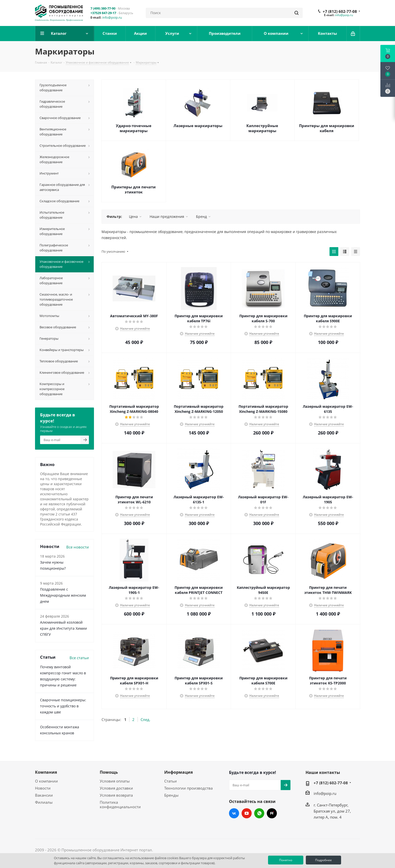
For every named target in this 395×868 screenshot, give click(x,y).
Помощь (109, 772)
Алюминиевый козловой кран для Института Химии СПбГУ (63, 628)
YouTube (247, 813)
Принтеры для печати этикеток (134, 189)
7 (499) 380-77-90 (103, 8)
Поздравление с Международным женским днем (63, 595)
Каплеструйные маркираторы (262, 128)
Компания (46, 772)
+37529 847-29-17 (103, 13)
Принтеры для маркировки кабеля (327, 128)
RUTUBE (272, 813)
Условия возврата (116, 795)
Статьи (171, 781)
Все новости (78, 547)
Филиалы (44, 802)
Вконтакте (234, 813)
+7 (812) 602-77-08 (340, 11)
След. (145, 719)
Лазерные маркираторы (198, 126)
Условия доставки (116, 788)
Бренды (171, 795)
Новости (43, 788)
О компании (46, 781)
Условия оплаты (115, 781)
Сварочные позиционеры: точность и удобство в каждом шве (63, 706)
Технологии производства (188, 788)
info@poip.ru (112, 17)
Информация (178, 772)
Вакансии (44, 795)
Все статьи (79, 658)
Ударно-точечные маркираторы (134, 128)
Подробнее (323, 860)
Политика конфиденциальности (120, 804)
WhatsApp (259, 813)
